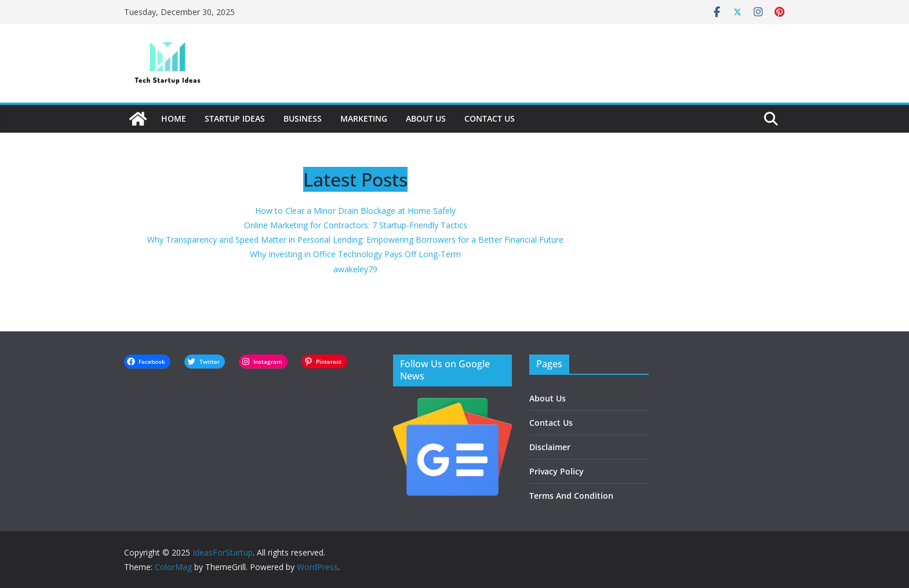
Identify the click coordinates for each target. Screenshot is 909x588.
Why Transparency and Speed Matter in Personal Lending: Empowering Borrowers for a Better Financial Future (355, 240)
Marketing (364, 118)
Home (174, 118)
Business (303, 118)
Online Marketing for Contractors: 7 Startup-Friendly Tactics (356, 225)
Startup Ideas (235, 118)
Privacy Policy (557, 471)
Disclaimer (550, 447)
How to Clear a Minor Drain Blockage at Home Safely (355, 211)
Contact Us (490, 118)
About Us (426, 118)
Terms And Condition (571, 496)
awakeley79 (355, 269)
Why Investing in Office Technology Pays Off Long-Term (355, 254)
